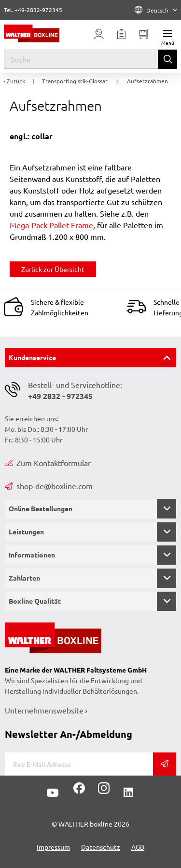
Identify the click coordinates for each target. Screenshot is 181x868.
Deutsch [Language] (156, 10)
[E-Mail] (79, 764)
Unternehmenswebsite (44, 710)
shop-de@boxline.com (49, 486)
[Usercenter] (99, 34)
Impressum (53, 847)
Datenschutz (101, 847)
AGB (138, 847)
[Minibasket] (144, 34)
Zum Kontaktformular (48, 463)
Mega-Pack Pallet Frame (51, 225)
